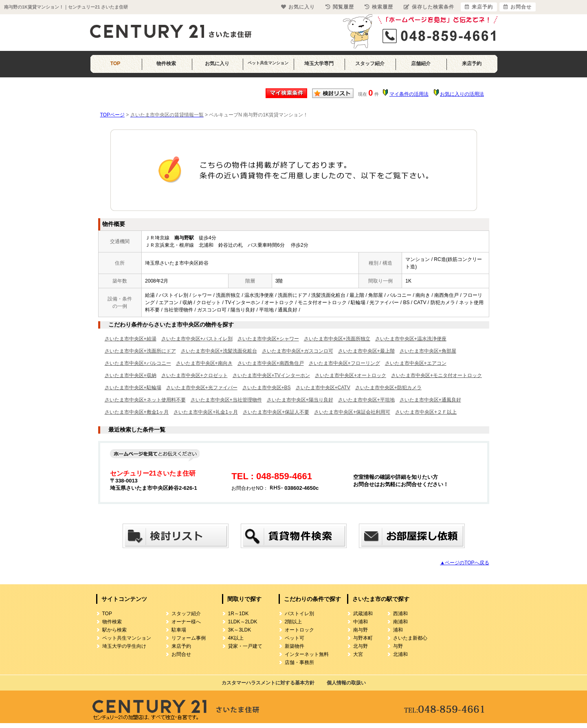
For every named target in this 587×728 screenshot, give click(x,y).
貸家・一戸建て (245, 646)
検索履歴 (379, 7)
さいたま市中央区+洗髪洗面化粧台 (219, 351)
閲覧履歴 (340, 7)
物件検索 (166, 64)
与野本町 (363, 638)
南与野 (361, 630)
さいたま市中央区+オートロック (351, 375)
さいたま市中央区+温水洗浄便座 (411, 339)
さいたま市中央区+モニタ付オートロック (436, 375)
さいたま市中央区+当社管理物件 (226, 400)
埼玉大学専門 (319, 64)
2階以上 (293, 622)
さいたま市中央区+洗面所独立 (337, 339)
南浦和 (400, 622)
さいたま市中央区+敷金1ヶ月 (137, 412)
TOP (115, 64)
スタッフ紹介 (370, 64)
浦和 (398, 630)
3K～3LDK (240, 630)
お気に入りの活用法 (462, 94)
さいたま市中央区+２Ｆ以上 (426, 412)
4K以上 (236, 638)
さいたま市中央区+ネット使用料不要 (145, 400)
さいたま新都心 (410, 638)
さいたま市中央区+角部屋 (428, 351)
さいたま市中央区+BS (267, 388)
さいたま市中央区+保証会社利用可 (352, 412)
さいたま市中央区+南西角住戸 (271, 363)
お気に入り (217, 64)
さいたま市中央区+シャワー (268, 339)
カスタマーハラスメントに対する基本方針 (268, 683)
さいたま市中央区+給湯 (131, 339)
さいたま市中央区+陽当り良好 (300, 400)
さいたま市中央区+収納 (131, 375)
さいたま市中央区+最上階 (366, 351)
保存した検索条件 (429, 7)
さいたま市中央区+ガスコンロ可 (298, 351)
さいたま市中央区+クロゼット (195, 375)
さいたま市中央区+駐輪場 (133, 388)
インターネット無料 (307, 654)
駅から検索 (114, 630)
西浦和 (400, 614)
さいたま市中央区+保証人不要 (276, 412)
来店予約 (472, 64)
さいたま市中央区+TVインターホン (271, 375)
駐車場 (179, 630)
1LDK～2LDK (243, 622)
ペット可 (295, 638)
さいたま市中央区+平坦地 (366, 400)
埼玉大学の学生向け (124, 646)
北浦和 (400, 654)
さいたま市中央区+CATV (323, 388)
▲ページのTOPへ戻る (464, 563)
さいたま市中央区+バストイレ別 (197, 339)
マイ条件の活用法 (409, 94)
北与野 (361, 646)
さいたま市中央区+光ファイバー (202, 388)
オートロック (299, 630)
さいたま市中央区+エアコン (416, 363)
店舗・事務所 (299, 662)
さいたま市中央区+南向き (204, 363)
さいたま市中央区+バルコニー (138, 363)
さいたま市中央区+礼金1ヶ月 (206, 412)
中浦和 (361, 622)
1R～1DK (239, 614)
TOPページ (112, 115)
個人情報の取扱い (346, 683)
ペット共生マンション (268, 63)
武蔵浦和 (363, 614)
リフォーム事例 (189, 638)
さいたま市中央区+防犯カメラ (388, 388)
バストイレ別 (299, 614)
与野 (398, 646)
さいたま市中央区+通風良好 (430, 400)
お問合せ (181, 654)
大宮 (358, 654)
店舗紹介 (421, 64)
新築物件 (295, 646)
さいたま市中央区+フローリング (344, 363)
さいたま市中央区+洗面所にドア (140, 351)
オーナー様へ (186, 622)
